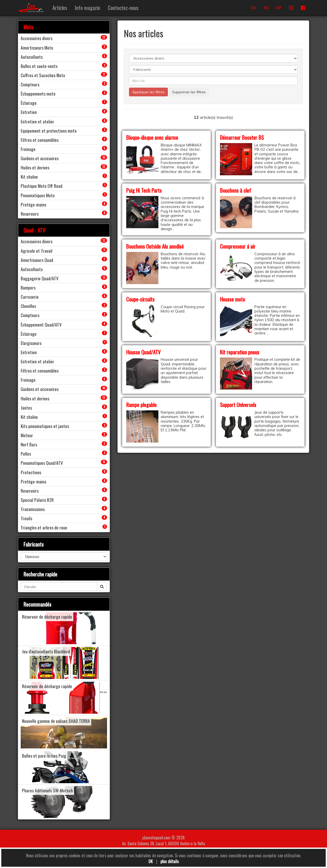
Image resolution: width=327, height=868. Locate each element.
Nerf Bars (29, 444)
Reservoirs (30, 214)
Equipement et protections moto (49, 131)
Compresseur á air (238, 246)
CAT (254, 8)
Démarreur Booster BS (242, 137)
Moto (28, 27)
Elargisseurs (31, 343)
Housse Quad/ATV (143, 352)
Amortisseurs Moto (37, 48)
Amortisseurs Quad (37, 260)
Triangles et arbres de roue (44, 527)
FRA (266, 8)
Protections (31, 472)
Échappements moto (38, 94)
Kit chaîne (29, 177)
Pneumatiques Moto (38, 195)
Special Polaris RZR (37, 500)
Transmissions (33, 509)
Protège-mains (33, 204)
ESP (279, 8)
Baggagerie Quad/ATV (40, 278)
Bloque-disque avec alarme (152, 137)
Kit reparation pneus (240, 352)
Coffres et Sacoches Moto (43, 75)
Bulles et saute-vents (39, 66)
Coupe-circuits (140, 299)
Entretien (29, 112)
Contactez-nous (123, 8)
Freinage (28, 149)
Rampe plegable (141, 405)
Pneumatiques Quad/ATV (42, 463)
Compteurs (30, 84)
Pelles (26, 454)
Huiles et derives (35, 167)
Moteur (27, 435)
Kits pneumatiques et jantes (45, 426)
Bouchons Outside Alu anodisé (155, 246)
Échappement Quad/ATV (41, 325)
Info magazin (87, 8)
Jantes (26, 408)
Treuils (26, 518)
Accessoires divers (37, 38)
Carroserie (30, 297)
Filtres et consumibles (40, 140)
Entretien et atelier (37, 121)
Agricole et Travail (37, 251)
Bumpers (28, 287)
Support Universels (238, 405)
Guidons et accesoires (40, 158)
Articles (60, 8)
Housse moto (232, 299)
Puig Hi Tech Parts (144, 190)
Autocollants (32, 57)
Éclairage (29, 103)
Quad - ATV (34, 230)
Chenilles (28, 306)
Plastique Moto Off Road (42, 186)
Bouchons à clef (236, 190)
